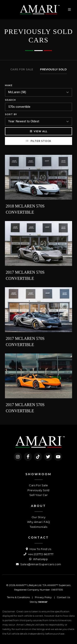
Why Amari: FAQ (39, 522)
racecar (43, 602)
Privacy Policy (43, 597)
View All (38, 131)
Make (9, 85)
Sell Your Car (39, 495)
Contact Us (63, 597)
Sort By (11, 114)
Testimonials (38, 527)
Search (10, 100)
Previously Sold (38, 490)
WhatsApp (38, 559)
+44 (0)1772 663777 (39, 554)
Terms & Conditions (18, 597)
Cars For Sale (38, 485)
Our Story (39, 517)
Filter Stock (38, 141)
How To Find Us (38, 549)
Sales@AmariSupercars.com (39, 564)
